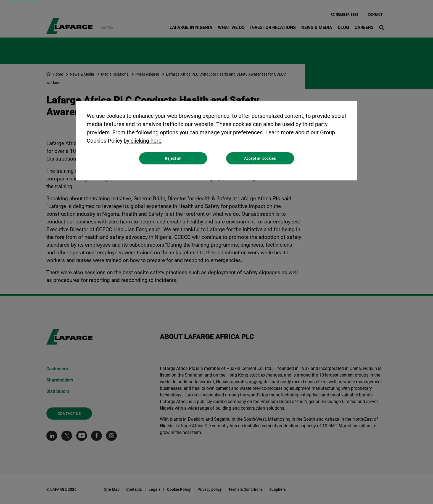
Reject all (173, 159)
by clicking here (143, 142)
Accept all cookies (260, 159)
